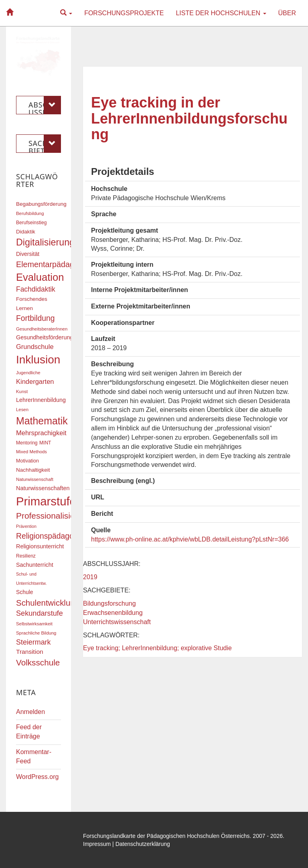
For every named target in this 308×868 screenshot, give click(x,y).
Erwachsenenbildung (113, 613)
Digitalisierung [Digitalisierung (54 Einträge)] (45, 242)
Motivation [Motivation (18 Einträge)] (27, 461)
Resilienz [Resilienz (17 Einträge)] (26, 556)
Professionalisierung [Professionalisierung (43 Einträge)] (54, 516)
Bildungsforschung (109, 603)
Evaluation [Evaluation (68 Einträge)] (40, 277)
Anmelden (30, 712)
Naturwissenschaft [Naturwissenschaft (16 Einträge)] (35, 479)
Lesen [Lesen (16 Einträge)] (22, 410)
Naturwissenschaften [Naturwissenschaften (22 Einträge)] (43, 488)
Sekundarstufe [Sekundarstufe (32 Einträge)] (40, 613)
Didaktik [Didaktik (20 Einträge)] (26, 232)
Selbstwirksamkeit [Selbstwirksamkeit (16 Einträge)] (34, 624)
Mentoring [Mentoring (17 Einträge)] (27, 443)
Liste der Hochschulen (221, 13)
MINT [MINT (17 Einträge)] (45, 443)
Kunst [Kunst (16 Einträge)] (22, 391)
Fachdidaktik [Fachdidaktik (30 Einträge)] (36, 289)
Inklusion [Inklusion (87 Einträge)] (38, 360)
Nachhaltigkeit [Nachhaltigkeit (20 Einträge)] (33, 470)
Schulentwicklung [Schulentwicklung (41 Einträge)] (48, 603)
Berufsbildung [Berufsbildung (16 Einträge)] (30, 213)
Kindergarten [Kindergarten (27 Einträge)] (35, 381)
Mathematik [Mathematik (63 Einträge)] (42, 421)
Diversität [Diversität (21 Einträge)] (28, 254)
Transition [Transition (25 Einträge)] (30, 652)
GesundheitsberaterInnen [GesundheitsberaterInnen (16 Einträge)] (42, 329)
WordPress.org (37, 777)
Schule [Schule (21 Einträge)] (25, 592)
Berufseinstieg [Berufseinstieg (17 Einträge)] (31, 223)
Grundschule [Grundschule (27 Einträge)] (35, 347)
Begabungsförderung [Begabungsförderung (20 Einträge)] (41, 204)
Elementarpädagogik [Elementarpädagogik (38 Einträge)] (52, 264)
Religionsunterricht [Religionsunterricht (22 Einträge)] (40, 546)
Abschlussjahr (45, 105)
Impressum (97, 844)
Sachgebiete (45, 144)
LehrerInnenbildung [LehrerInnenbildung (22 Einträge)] (41, 400)
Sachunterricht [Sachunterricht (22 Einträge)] (35, 565)
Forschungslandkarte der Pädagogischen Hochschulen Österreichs (166, 836)
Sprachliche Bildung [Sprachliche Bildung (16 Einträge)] (36, 633)
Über (287, 13)
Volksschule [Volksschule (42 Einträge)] (38, 662)
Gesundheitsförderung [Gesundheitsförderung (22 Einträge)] (45, 337)
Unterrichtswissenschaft (117, 622)
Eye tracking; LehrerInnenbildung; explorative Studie (157, 648)
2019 (90, 577)
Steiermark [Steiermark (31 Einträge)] (33, 642)
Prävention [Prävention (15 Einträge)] (26, 526)
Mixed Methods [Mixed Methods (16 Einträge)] (31, 452)
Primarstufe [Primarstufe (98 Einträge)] (46, 501)
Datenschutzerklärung (143, 844)
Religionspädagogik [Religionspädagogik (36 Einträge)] (50, 536)
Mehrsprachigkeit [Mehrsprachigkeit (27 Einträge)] (41, 433)
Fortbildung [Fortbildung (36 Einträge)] (35, 318)
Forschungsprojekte (124, 13)
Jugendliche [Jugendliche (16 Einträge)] (28, 373)
